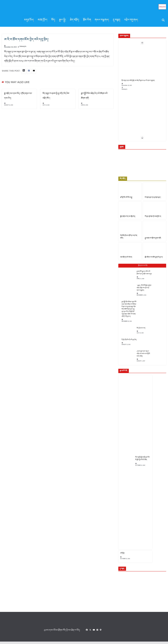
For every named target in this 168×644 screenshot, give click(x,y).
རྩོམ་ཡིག (87, 20)
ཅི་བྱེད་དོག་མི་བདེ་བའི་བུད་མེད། (128, 342)
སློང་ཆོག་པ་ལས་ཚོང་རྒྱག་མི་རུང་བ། (153, 259)
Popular (141, 268)
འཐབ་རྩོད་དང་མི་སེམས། (125, 259)
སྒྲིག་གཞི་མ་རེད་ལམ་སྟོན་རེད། (126, 218)
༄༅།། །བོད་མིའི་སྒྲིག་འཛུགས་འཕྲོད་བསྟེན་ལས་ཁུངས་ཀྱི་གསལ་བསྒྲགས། (143, 290)
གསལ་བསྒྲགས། (102, 20)
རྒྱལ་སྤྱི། (63, 20)
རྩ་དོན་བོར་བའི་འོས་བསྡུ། (125, 199)
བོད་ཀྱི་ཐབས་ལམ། (140, 330)
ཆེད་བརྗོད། (75, 20)
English (162, 7)
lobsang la (23, 47)
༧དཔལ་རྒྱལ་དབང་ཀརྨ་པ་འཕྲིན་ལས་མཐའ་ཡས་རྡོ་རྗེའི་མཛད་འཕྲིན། (142, 356)
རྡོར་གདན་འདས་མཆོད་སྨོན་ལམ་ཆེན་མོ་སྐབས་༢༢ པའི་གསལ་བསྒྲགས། (137, 84)
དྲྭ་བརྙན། (117, 20)
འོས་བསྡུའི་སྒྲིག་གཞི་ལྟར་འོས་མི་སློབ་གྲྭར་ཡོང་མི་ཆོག (141, 461)
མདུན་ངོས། (29, 20)
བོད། (53, 20)
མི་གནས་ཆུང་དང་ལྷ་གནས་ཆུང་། (152, 199)
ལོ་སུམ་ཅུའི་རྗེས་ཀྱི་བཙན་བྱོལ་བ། (152, 218)
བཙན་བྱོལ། (43, 20)
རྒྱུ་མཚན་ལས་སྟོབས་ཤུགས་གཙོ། (152, 240)
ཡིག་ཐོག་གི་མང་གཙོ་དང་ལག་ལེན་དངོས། (127, 239)
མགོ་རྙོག (121, 556)
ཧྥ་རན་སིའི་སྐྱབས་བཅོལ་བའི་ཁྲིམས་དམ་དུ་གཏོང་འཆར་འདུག (143, 275)
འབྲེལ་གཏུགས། (131, 20)
